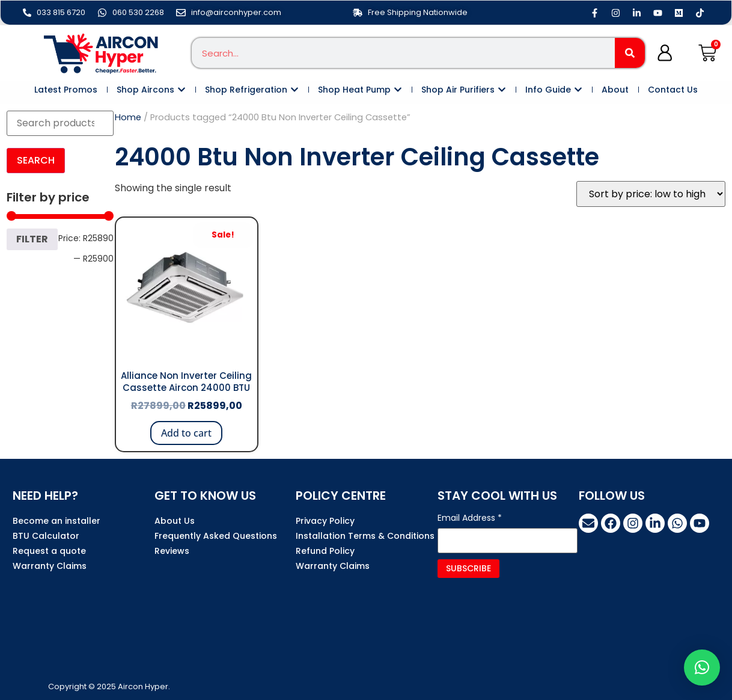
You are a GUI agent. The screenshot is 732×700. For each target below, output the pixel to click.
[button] (702, 668)
